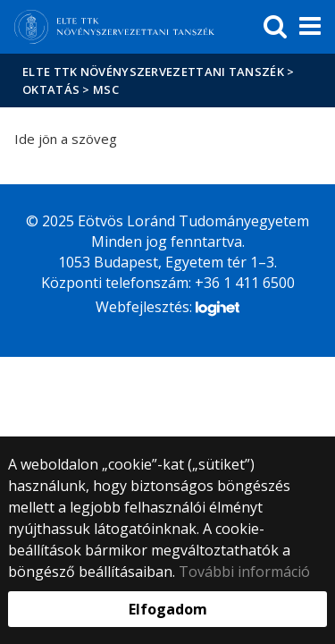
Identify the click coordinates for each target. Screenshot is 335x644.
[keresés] (275, 27)
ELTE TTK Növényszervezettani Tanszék (153, 72)
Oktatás (51, 89)
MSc (106, 89)
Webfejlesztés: (167, 308)
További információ (244, 572)
